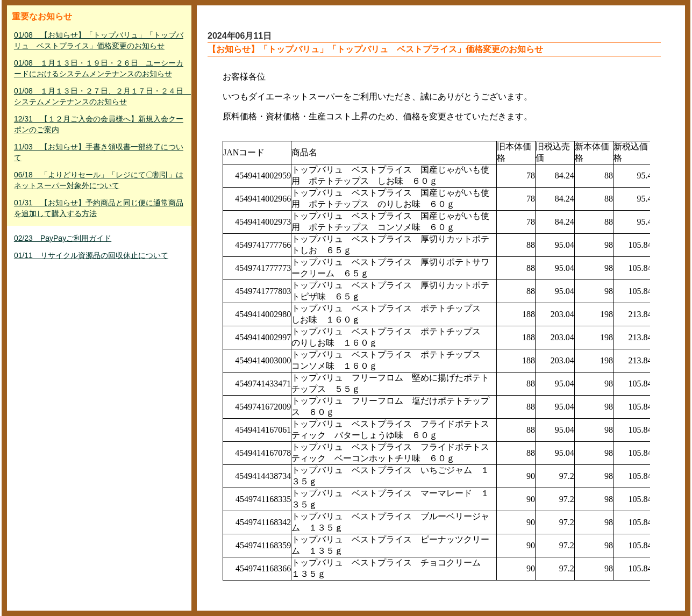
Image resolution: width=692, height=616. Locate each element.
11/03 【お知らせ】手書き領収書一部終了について (99, 152)
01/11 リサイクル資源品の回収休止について (91, 255)
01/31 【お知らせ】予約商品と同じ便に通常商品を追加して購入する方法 (99, 208)
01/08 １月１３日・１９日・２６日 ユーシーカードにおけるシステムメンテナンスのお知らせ (99, 68)
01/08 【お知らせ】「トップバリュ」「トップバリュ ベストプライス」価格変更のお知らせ (99, 40)
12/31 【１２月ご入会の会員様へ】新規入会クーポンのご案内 (99, 124)
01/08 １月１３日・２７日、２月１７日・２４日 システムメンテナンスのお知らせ (100, 96)
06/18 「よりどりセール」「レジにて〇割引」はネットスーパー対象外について (99, 180)
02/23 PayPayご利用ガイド (63, 238)
